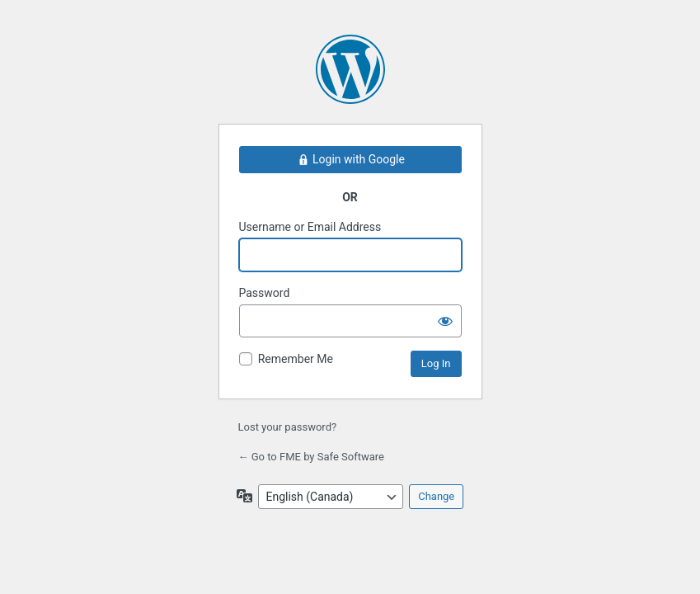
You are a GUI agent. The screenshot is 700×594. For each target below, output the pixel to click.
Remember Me (296, 359)
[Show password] (445, 321)
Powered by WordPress (350, 69)
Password (265, 293)
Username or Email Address (310, 227)
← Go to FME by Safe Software (311, 457)
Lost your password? (288, 427)
